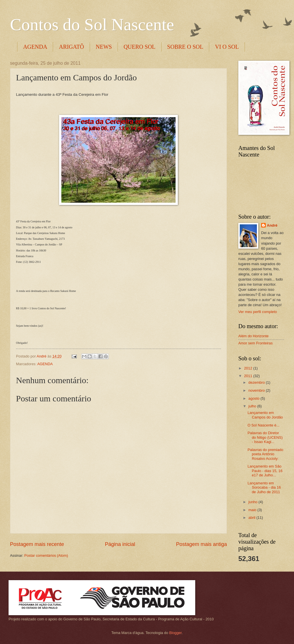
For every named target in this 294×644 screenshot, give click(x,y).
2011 (249, 376)
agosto (254, 398)
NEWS (104, 47)
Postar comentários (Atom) (46, 555)
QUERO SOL (140, 47)
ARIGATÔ (71, 47)
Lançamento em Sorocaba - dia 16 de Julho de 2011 (264, 487)
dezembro (257, 382)
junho (253, 502)
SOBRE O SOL (185, 47)
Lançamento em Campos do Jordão (265, 415)
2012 (249, 368)
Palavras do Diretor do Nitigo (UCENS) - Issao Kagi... (265, 437)
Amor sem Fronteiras (255, 343)
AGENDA (35, 47)
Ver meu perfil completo (258, 312)
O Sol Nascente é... (263, 425)
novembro (257, 390)
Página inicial (120, 544)
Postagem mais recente (37, 544)
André (272, 225)
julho (253, 406)
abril (252, 518)
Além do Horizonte (253, 336)
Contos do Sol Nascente (92, 25)
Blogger (176, 633)
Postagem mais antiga (202, 544)
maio (253, 510)
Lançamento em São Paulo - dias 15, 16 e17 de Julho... (265, 471)
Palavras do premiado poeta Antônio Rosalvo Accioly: (265, 454)
